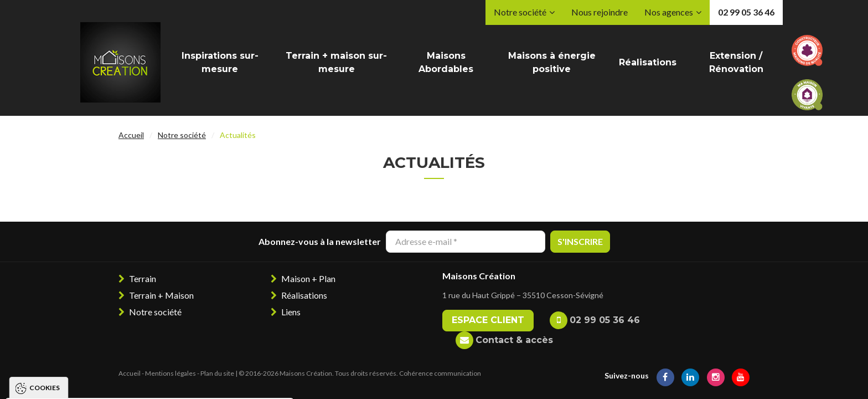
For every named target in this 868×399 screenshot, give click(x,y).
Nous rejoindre (600, 12)
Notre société (520, 12)
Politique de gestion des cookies (85, 348)
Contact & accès (514, 340)
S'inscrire (580, 241)
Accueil (131, 135)
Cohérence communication (440, 373)
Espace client (488, 320)
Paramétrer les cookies (229, 380)
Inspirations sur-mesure (220, 62)
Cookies (45, 241)
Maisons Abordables (446, 62)
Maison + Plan (308, 278)
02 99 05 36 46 (746, 12)
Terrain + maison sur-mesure (336, 62)
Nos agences (669, 12)
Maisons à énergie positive (552, 62)
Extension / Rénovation (736, 62)
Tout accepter (46, 380)
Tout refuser (130, 380)
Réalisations (648, 62)
